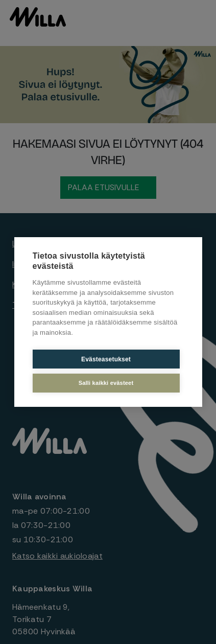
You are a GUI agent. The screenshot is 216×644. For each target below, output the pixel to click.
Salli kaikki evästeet (106, 383)
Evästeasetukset (106, 359)
